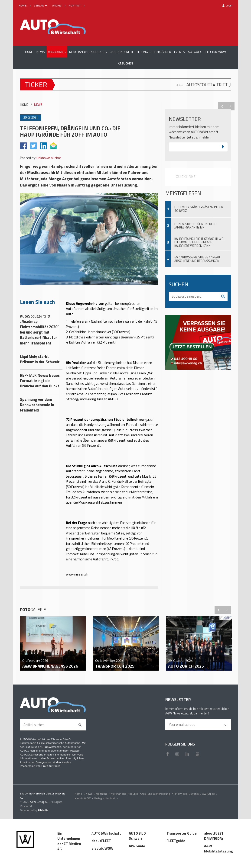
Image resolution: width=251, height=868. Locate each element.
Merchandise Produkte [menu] (126, 794)
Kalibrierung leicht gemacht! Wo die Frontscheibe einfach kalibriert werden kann (199, 242)
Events (197, 794)
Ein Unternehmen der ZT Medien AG (69, 841)
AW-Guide (210, 794)
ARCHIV (57, 5)
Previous (222, 106)
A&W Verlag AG (40, 802)
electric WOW (84, 798)
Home (80, 794)
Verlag (100, 798)
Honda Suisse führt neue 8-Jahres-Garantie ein (195, 226)
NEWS (38, 105)
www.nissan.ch (77, 574)
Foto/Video (182, 794)
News (91, 794)
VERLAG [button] (41, 5)
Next (230, 106)
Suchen (126, 63)
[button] (57, 52)
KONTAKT (75, 5)
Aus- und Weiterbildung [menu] (157, 794)
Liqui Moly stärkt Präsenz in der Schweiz (199, 209)
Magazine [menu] (103, 794)
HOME (23, 5)
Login (227, 5)
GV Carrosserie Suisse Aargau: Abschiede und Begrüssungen (197, 259)
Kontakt (112, 798)
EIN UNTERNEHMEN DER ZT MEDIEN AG (42, 796)
